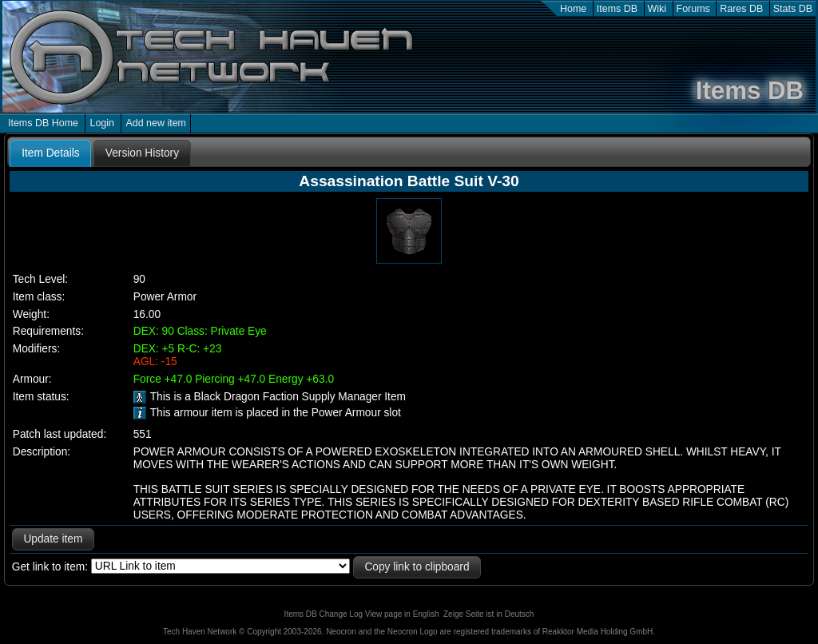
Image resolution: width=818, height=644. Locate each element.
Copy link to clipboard (417, 567)
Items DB (617, 9)
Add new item (156, 123)
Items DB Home (43, 123)
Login (102, 123)
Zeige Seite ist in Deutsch (488, 614)
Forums (693, 9)
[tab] (50, 153)
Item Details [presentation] (50, 153)
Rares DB (741, 9)
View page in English (402, 614)
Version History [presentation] (142, 153)
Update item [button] (53, 539)
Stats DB (793, 9)
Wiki (657, 9)
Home (573, 9)
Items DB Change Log (324, 614)
